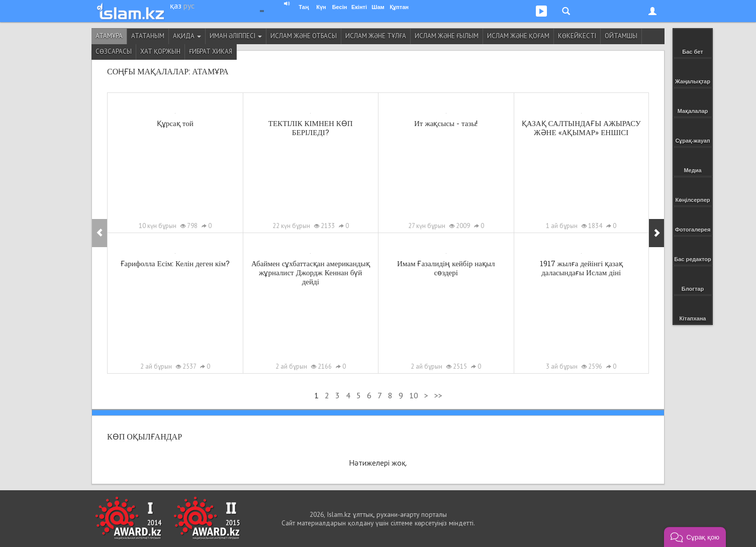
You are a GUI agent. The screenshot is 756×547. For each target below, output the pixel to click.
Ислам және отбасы (304, 36)
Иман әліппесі (236, 36)
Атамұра (109, 36)
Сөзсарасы (114, 51)
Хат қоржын (160, 51)
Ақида (187, 36)
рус (189, 6)
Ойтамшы (621, 36)
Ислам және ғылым (447, 36)
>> (438, 395)
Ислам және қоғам (518, 36)
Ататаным (148, 36)
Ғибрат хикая (211, 51)
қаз (176, 6)
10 (414, 395)
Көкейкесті (577, 36)
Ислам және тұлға (376, 36)
